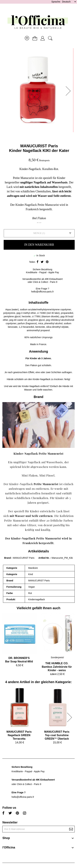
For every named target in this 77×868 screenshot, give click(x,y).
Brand (7, 558)
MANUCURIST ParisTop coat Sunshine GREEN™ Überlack (57, 735)
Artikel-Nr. (44, 558)
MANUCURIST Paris (39, 146)
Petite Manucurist (46, 484)
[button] (69, 91)
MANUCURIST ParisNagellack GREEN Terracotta (19, 735)
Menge (37, 233)
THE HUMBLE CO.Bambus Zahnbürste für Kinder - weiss (57, 667)
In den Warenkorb (39, 245)
